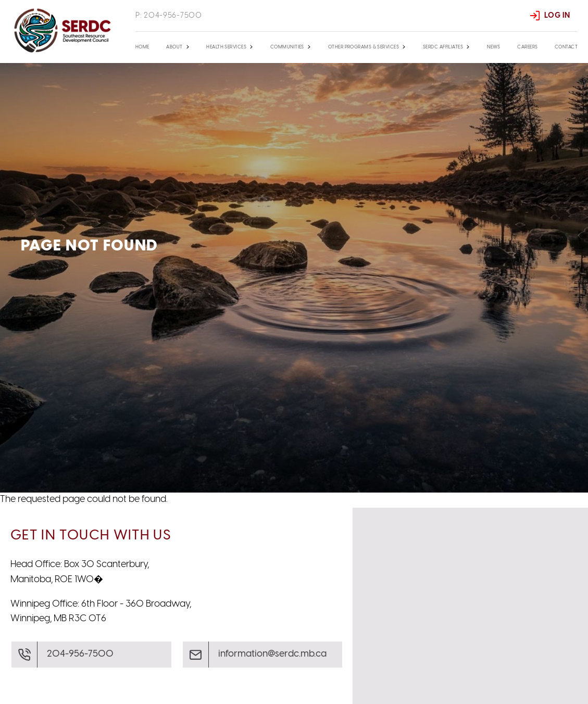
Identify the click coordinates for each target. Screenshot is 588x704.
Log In (557, 16)
